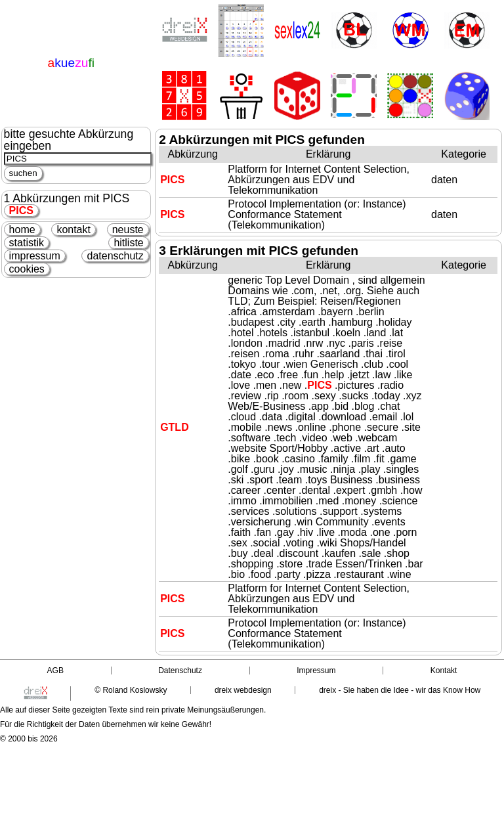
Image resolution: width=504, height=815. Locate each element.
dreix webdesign (243, 690)
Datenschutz (180, 671)
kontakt (73, 230)
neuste (128, 230)
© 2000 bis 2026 (29, 739)
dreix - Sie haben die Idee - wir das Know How (400, 690)
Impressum (316, 671)
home (22, 230)
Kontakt (444, 671)
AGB (55, 671)
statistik (27, 243)
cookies (27, 269)
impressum (35, 256)
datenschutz (115, 256)
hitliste (128, 243)
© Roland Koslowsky (131, 690)
